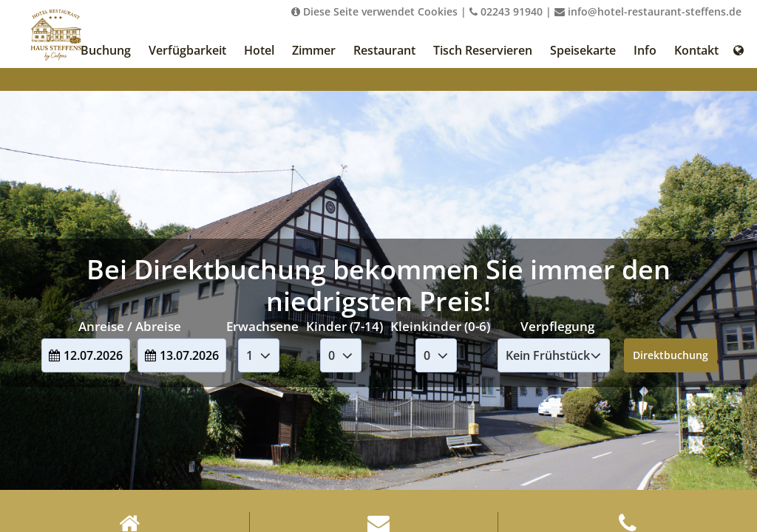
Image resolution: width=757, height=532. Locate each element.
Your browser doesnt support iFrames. (378, 266)
